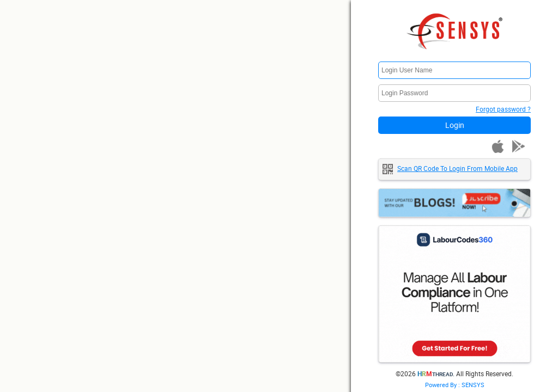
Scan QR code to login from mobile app (457, 168)
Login (455, 125)
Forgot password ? (503, 109)
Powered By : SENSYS (455, 385)
